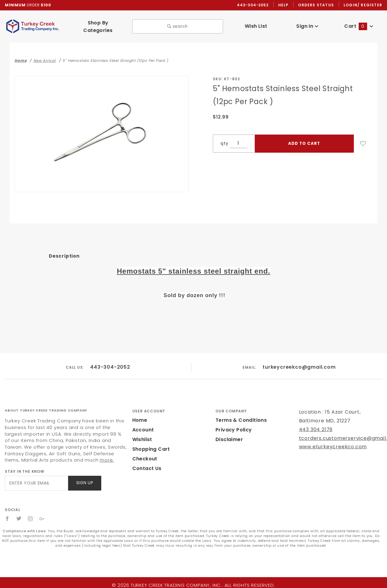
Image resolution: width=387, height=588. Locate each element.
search (178, 24)
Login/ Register (363, 5)
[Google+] (42, 513)
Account (142, 424)
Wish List (256, 24)
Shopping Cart (150, 444)
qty (224, 138)
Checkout (144, 453)
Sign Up (84, 478)
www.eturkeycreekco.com (329, 442)
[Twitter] (19, 513)
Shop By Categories (98, 24)
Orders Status (318, 5)
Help (285, 5)
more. (34, 455)
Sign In (307, 24)
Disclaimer (228, 434)
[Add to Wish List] (363, 138)
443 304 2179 (315, 424)
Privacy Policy (233, 424)
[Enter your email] (36, 478)
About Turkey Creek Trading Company (46, 405)
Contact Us (146, 463)
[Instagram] (31, 513)
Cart (359, 24)
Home (139, 415)
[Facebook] (7, 513)
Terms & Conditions (239, 415)
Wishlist (142, 434)
